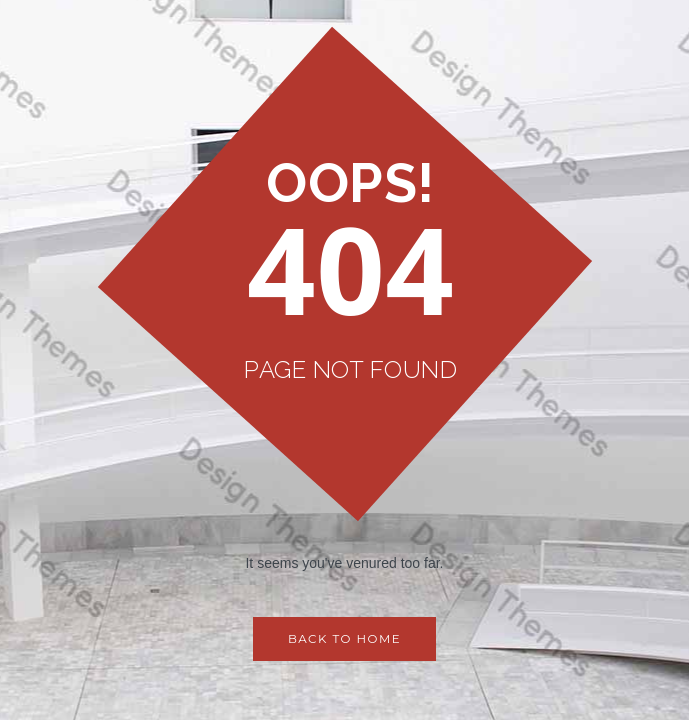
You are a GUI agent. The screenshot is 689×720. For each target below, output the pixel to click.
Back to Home (344, 639)
